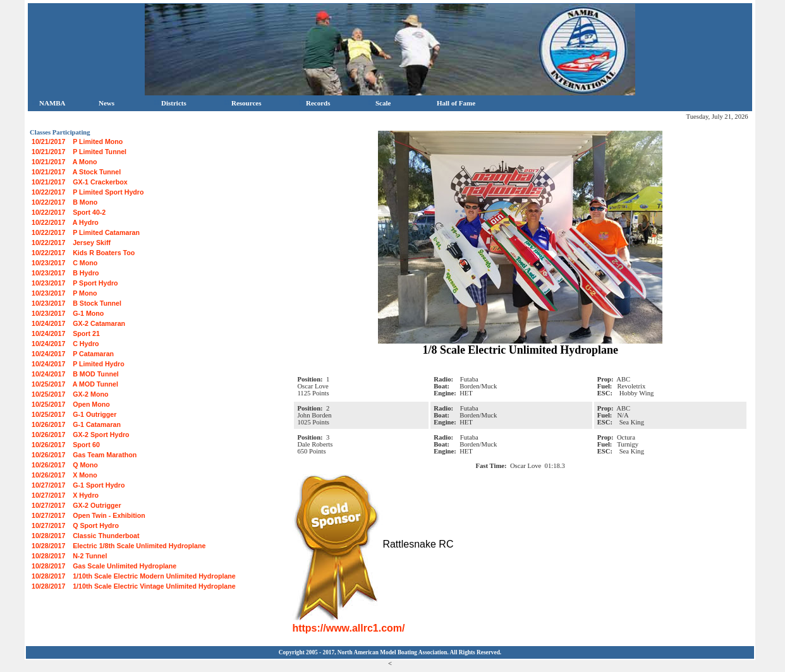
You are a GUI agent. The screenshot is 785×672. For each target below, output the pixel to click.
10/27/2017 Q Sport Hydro (75, 525)
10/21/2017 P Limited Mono (77, 141)
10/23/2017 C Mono (64, 263)
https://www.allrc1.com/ (348, 628)
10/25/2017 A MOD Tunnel (75, 384)
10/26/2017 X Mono (64, 475)
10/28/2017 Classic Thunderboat (86, 536)
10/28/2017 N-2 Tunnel (69, 556)
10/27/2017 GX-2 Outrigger (76, 505)
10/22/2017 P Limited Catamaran (86, 232)
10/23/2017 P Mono (64, 293)
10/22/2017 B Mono (64, 202)
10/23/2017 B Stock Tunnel (76, 303)
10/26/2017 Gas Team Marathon (84, 455)
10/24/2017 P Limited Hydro (78, 364)
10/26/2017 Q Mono (65, 465)
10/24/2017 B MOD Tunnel (75, 374)
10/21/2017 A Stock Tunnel (76, 172)
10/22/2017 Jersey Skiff (71, 243)
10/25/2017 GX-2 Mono (70, 394)
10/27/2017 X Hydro (65, 495)
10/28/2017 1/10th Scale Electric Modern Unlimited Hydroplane (134, 576)
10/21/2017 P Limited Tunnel (79, 152)
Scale (380, 103)
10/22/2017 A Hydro (65, 222)
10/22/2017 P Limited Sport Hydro (88, 192)
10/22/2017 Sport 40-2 (69, 212)
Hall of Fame (453, 103)
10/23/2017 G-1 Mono (68, 313)
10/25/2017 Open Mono (71, 404)
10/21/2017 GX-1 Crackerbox (80, 182)
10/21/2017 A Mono (64, 162)
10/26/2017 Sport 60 (66, 445)
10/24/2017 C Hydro (65, 344)
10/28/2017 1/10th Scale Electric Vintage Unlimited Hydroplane (134, 586)
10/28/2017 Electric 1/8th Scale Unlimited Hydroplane (119, 546)
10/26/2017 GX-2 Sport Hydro (81, 435)
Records (315, 103)
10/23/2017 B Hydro (65, 273)
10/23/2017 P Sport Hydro (75, 283)
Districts (170, 103)
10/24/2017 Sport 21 (66, 333)
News (103, 103)
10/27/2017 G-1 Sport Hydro (78, 485)
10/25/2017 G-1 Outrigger (74, 414)
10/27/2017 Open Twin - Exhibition (88, 515)
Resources (243, 103)
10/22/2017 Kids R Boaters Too (83, 253)
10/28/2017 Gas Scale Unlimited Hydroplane (104, 566)
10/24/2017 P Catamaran (73, 354)
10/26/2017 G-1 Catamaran (76, 424)
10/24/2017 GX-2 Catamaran (78, 323)
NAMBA (49, 103)
